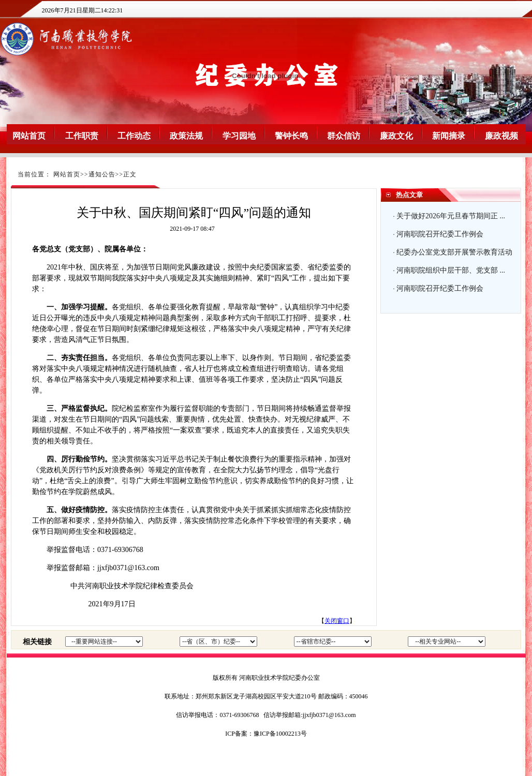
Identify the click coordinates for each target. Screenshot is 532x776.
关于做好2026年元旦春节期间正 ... (451, 216)
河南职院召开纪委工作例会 (440, 234)
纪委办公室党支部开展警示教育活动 (454, 252)
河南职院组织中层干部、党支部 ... (451, 270)
